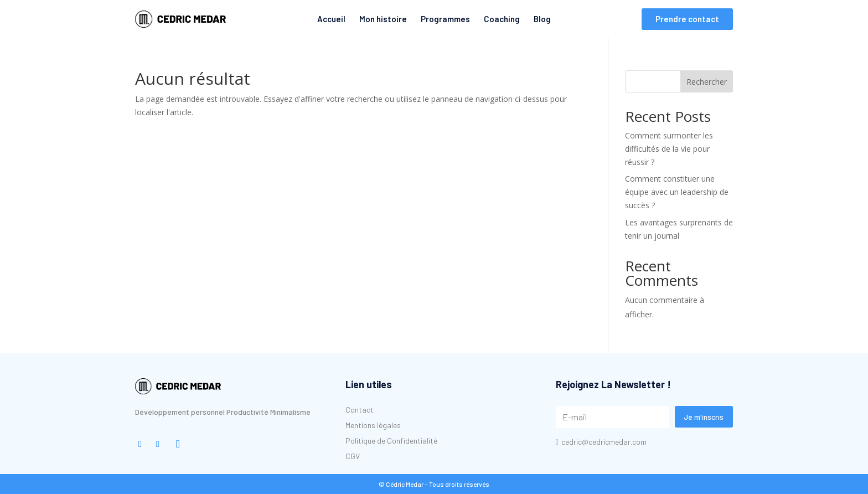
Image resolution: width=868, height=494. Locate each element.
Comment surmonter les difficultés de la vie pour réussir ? (669, 149)
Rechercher (707, 82)
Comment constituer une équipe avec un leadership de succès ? (677, 192)
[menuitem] (180, 19)
